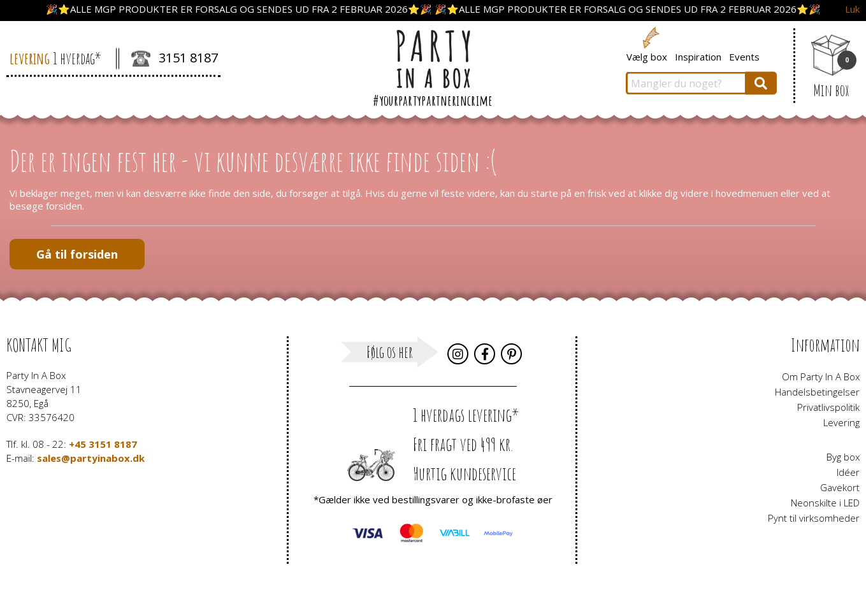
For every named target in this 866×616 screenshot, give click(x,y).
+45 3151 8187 (103, 444)
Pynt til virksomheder (814, 518)
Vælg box (647, 56)
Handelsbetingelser (817, 392)
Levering (841, 422)
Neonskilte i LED (825, 503)
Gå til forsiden (77, 254)
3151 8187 (175, 59)
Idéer (848, 472)
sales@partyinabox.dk (91, 458)
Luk (852, 9)
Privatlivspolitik (828, 407)
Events (744, 56)
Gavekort (840, 487)
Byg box (843, 457)
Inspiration (698, 56)
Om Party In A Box (821, 376)
